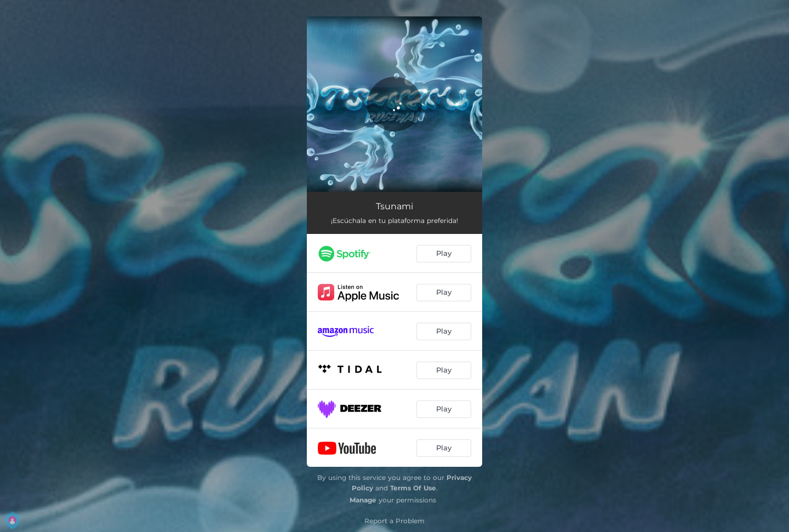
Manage (363, 500)
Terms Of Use (413, 488)
